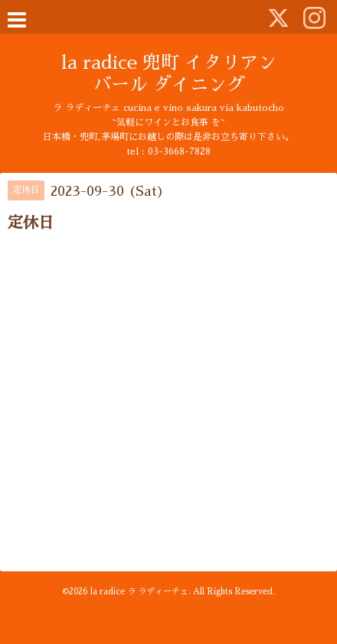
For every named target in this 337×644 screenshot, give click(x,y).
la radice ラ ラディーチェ (139, 592)
